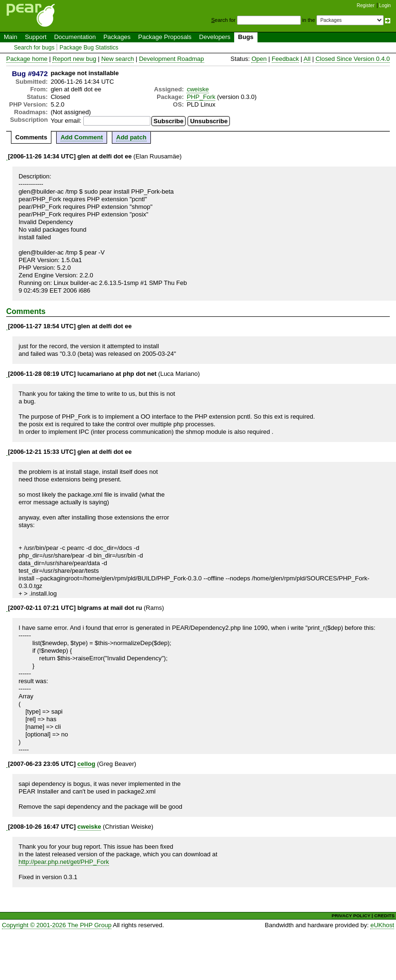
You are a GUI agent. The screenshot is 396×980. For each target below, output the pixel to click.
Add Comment (82, 137)
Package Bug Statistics (89, 48)
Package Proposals (165, 37)
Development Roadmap (172, 59)
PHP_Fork (201, 97)
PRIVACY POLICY (351, 916)
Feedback (285, 59)
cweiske (198, 89)
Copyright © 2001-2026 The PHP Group (57, 925)
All (307, 59)
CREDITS (384, 916)
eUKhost (382, 925)
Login (385, 5)
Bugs (246, 37)
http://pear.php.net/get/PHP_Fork (64, 862)
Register (366, 5)
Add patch (131, 137)
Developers (215, 37)
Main (10, 37)
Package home (27, 59)
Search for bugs (34, 48)
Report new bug (74, 59)
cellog (87, 764)
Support (36, 37)
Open (259, 59)
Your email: (66, 121)
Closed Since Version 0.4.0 (353, 59)
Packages (117, 37)
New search (118, 59)
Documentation (75, 37)
